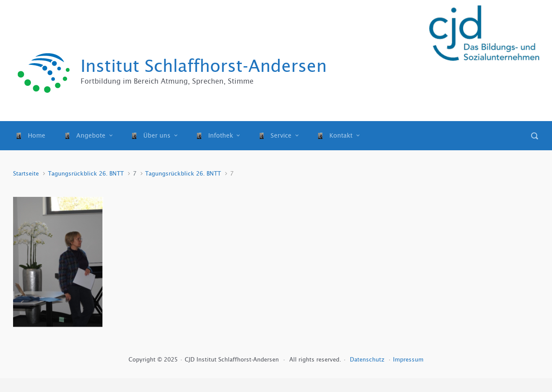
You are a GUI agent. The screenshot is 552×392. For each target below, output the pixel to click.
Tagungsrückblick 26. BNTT (86, 174)
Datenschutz (368, 360)
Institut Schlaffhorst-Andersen (204, 66)
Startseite (26, 174)
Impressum (408, 360)
